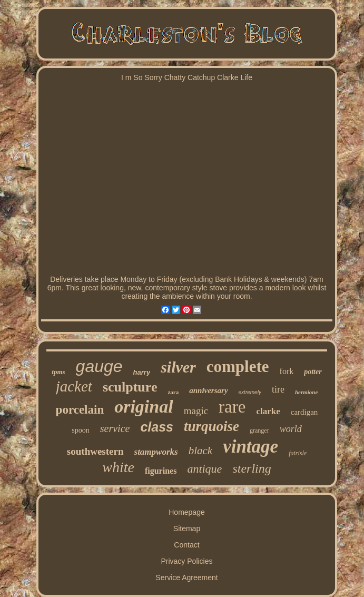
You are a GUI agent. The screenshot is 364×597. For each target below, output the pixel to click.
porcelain (80, 410)
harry (142, 372)
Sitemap (187, 529)
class (157, 427)
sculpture (130, 387)
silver (178, 367)
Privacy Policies (186, 561)
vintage (250, 447)
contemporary (168, 288)
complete (238, 366)
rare (232, 407)
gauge (99, 366)
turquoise (211, 426)
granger (259, 430)
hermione (306, 392)
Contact (186, 545)
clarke (268, 411)
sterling (252, 468)
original (144, 407)
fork (287, 371)
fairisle (298, 453)
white (118, 467)
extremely (250, 392)
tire (278, 389)
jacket (74, 386)
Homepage (187, 512)
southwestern (95, 451)
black (200, 451)
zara (173, 392)
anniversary (208, 390)
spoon (80, 430)
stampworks (156, 452)
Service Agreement (186, 578)
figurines (161, 471)
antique (204, 469)
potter (313, 372)
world (291, 429)
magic (196, 411)
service (115, 428)
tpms (58, 372)
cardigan (304, 412)
